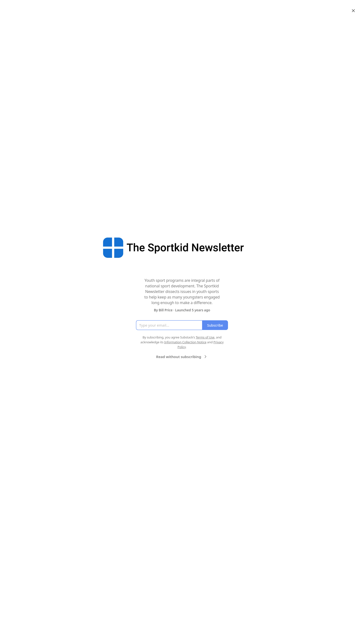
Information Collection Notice (185, 342)
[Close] (353, 11)
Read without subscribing (182, 357)
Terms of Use (205, 337)
